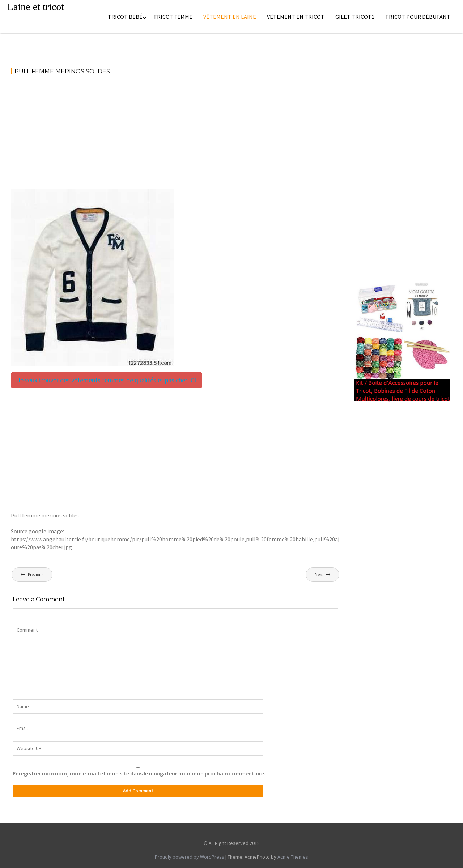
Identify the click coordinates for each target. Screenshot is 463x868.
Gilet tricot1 (355, 17)
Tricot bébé (125, 17)
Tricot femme (173, 17)
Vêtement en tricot (296, 17)
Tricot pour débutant (418, 17)
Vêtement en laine (230, 17)
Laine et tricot (36, 7)
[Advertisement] (175, 135)
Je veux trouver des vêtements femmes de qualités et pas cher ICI (107, 380)
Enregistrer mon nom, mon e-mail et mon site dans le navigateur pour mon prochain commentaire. (139, 773)
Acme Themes (293, 857)
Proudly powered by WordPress (190, 857)
